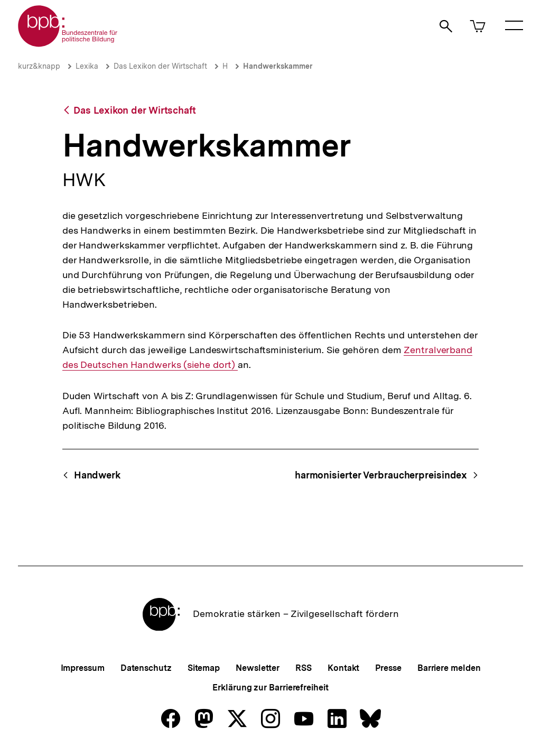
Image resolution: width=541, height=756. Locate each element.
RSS (304, 668)
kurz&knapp (39, 66)
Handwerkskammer (278, 66)
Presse (388, 668)
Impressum (83, 668)
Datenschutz (146, 668)
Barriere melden (449, 668)
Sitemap (204, 668)
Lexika (87, 66)
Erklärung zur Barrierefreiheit (270, 688)
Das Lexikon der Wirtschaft (160, 66)
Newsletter (258, 668)
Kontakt (343, 668)
